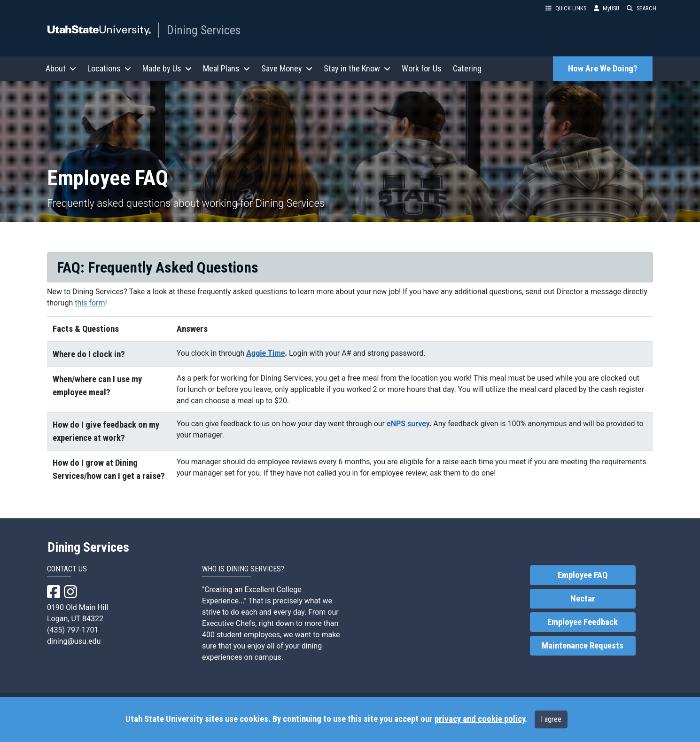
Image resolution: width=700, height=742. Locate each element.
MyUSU (607, 8)
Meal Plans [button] (226, 68)
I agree (551, 719)
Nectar (583, 599)
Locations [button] (109, 68)
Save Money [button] (287, 68)
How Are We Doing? (603, 69)
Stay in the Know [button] (357, 68)
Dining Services (204, 30)
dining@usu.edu (74, 641)
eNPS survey (408, 424)
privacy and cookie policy (480, 719)
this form (90, 303)
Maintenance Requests (583, 646)
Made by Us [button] (167, 68)
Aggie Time (265, 353)
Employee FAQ (583, 575)
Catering (467, 68)
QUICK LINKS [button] (566, 8)
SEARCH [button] (642, 8)
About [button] (61, 68)
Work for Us (422, 68)
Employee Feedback (583, 622)
